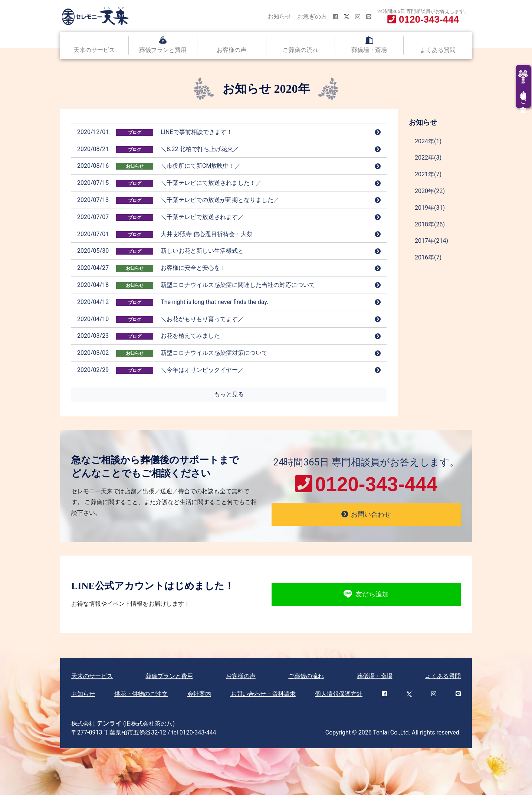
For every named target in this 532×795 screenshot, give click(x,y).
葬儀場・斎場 (369, 50)
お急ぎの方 (312, 17)
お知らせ (279, 17)
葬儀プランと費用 (163, 50)
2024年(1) (428, 141)
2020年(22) (430, 191)
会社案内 (199, 694)
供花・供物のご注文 (141, 694)
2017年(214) (431, 241)
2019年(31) (430, 208)
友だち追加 (366, 594)
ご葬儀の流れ (301, 50)
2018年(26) (430, 224)
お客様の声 (231, 50)
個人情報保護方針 (339, 694)
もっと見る (229, 394)
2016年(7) (428, 257)
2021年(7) (428, 174)
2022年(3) (428, 158)
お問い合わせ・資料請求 (263, 694)
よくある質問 (438, 50)
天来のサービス (94, 50)
